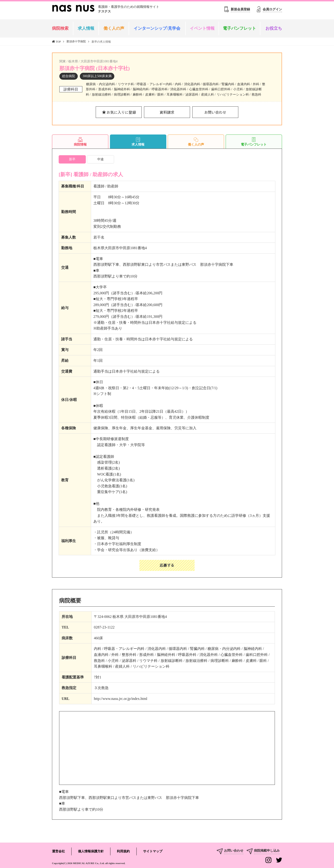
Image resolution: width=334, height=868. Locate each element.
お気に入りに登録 (121, 112)
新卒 (72, 159)
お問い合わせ (215, 112)
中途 (101, 159)
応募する (167, 565)
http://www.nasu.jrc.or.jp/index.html (121, 699)
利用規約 (123, 851)
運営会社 (58, 851)
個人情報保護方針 (91, 851)
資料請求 (167, 112)
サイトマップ (153, 851)
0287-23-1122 (104, 627)
